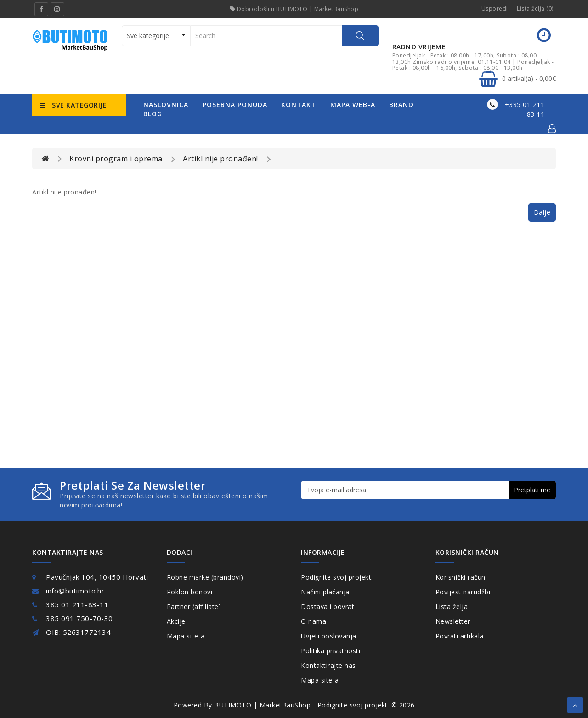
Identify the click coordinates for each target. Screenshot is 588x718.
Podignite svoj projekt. (337, 577)
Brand (401, 105)
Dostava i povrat (328, 607)
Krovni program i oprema (116, 159)
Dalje (542, 212)
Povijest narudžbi (463, 592)
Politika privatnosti (331, 651)
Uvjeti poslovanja (329, 636)
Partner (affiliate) (194, 607)
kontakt (299, 105)
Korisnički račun (461, 577)
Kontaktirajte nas (328, 665)
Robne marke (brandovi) (205, 577)
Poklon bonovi (190, 592)
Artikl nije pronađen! (220, 159)
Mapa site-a (186, 636)
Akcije (176, 621)
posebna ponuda (235, 105)
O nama (314, 621)
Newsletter (453, 621)
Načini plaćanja (325, 592)
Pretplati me (532, 490)
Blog (153, 114)
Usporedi (495, 9)
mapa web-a (353, 105)
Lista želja (452, 607)
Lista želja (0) (535, 9)
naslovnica (166, 105)
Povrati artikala (460, 636)
